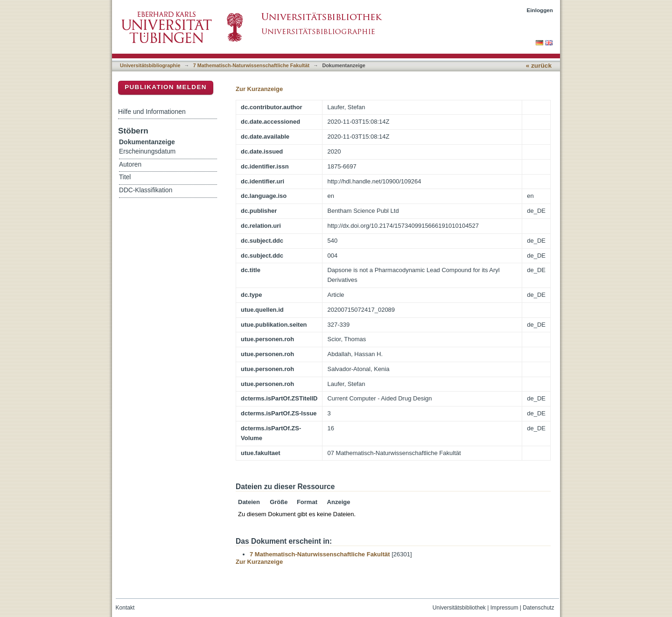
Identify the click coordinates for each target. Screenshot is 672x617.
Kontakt (125, 608)
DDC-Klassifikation (146, 190)
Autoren (130, 165)
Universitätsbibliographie (150, 65)
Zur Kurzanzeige (259, 89)
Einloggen (540, 10)
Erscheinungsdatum (147, 151)
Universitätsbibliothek (459, 608)
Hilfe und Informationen (152, 112)
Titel (125, 177)
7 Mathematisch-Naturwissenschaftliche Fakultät (251, 65)
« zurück (539, 66)
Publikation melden (166, 87)
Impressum (504, 608)
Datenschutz (538, 608)
